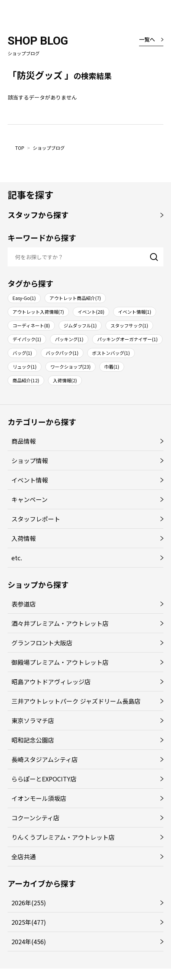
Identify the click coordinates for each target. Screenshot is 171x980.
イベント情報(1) (135, 312)
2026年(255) (29, 903)
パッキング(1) (69, 339)
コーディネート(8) (31, 325)
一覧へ (147, 39)
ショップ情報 (30, 460)
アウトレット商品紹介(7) (75, 298)
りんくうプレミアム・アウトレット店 (63, 837)
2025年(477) (29, 922)
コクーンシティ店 (35, 818)
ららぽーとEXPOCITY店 (44, 779)
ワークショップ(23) (70, 366)
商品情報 (24, 441)
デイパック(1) (27, 339)
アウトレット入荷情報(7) (38, 312)
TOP (20, 148)
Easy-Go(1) (24, 298)
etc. (17, 558)
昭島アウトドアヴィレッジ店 (51, 682)
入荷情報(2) (65, 380)
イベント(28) (91, 312)
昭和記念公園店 (33, 740)
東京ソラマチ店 (33, 720)
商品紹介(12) (26, 380)
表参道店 (24, 604)
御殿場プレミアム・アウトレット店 (60, 662)
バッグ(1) (22, 353)
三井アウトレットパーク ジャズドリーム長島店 (76, 701)
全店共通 (24, 856)
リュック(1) (25, 366)
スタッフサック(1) (129, 325)
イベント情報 (30, 480)
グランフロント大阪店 (42, 643)
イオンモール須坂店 (39, 798)
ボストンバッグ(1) (111, 353)
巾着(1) (112, 366)
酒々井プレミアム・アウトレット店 (60, 623)
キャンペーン (30, 499)
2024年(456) (29, 942)
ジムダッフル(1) (80, 325)
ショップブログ (49, 148)
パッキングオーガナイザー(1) (127, 339)
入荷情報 (24, 538)
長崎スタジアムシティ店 (45, 759)
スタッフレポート (36, 519)
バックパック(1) (62, 353)
